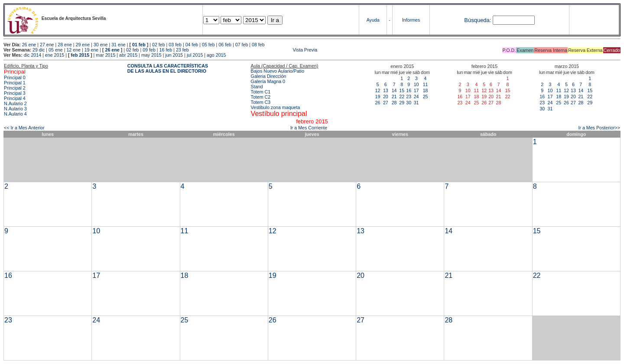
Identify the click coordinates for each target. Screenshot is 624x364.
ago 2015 (216, 55)
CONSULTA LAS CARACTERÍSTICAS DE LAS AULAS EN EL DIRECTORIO (168, 68)
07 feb (242, 45)
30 (409, 103)
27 (386, 103)
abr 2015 (128, 55)
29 (402, 103)
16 (409, 90)
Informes (411, 20)
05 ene (56, 50)
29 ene (83, 45)
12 (378, 90)
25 (426, 97)
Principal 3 (15, 93)
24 (416, 97)
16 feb (166, 50)
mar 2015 (106, 55)
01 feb (139, 45)
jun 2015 (174, 55)
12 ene (73, 50)
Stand (257, 87)
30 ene (101, 45)
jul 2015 (195, 55)
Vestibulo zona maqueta (276, 107)
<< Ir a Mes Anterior (24, 128)
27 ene (47, 45)
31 (416, 103)
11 (426, 84)
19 (378, 97)
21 (394, 97)
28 (394, 103)
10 (416, 84)
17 (416, 90)
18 (426, 90)
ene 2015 (55, 55)
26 (378, 103)
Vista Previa (254, 50)
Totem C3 (261, 102)
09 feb (149, 50)
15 (402, 90)
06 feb (225, 45)
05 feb (208, 45)
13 (386, 90)
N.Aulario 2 (15, 103)
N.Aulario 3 (15, 109)
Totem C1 (261, 92)
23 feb (182, 50)
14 (394, 90)
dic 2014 (32, 55)
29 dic (39, 50)
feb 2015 (80, 55)
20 (386, 97)
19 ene (92, 50)
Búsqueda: (478, 20)
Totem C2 (261, 97)
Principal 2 (15, 88)
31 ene (119, 45)
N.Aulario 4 (15, 114)
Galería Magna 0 (268, 81)
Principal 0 (15, 77)
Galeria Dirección (269, 76)
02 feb (159, 45)
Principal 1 (15, 83)
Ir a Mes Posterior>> (599, 128)
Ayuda (373, 20)
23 (409, 97)
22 (402, 97)
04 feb (192, 45)
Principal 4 (15, 98)
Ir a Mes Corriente (309, 128)
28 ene (65, 45)
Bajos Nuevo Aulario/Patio (278, 71)
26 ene (29, 45)
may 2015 (151, 55)
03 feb (175, 45)
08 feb (258, 45)
